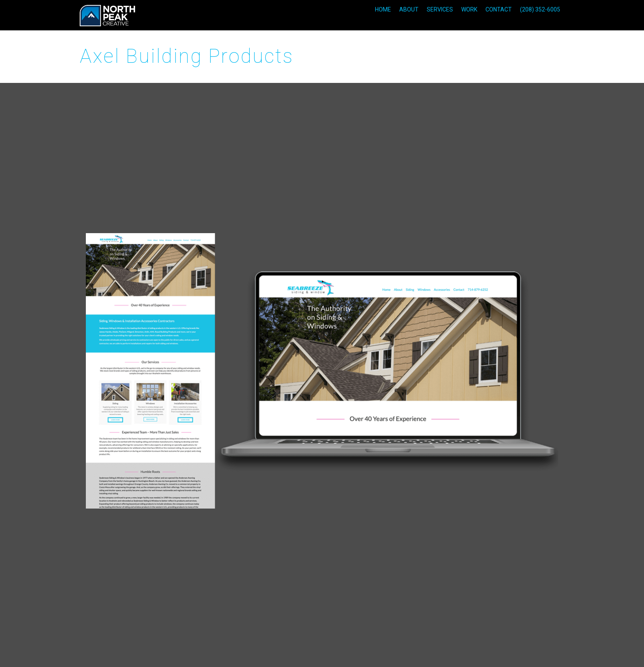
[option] (322, 371)
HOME (383, 9)
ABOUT (409, 9)
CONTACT (499, 9)
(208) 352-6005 (540, 9)
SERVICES (440, 9)
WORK (469, 9)
